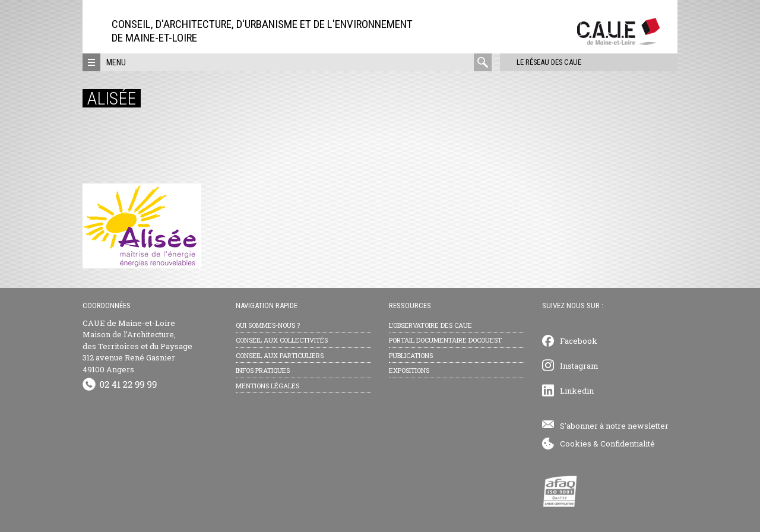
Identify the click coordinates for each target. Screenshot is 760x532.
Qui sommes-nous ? (268, 325)
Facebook (579, 341)
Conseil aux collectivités (282, 340)
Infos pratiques (263, 370)
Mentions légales (267, 386)
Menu (116, 62)
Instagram (579, 366)
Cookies (576, 444)
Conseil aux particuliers (280, 355)
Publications (411, 355)
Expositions (409, 370)
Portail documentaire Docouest (445, 340)
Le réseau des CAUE (542, 62)
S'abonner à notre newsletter (614, 426)
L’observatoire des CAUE (430, 325)
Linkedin (577, 391)
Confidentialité (628, 444)
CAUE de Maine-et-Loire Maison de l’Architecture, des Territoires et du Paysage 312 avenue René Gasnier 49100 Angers (137, 346)
